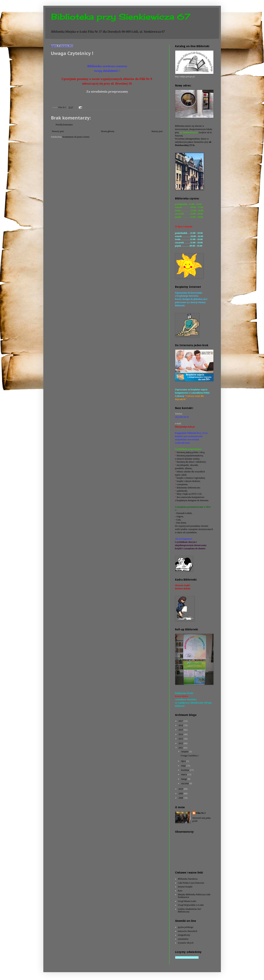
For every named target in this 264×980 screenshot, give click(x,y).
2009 (181, 794)
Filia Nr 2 (201, 813)
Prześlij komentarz (64, 125)
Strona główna (108, 131)
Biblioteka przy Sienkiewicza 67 (121, 17)
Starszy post (157, 131)
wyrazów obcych (186, 943)
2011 (181, 748)
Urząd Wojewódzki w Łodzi (191, 905)
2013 (181, 739)
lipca (184, 761)
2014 (181, 734)
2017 (181, 721)
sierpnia (185, 752)
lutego (184, 779)
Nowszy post (58, 131)
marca (184, 774)
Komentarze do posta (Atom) (76, 137)
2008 (181, 798)
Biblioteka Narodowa (188, 879)
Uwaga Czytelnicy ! (190, 756)
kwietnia (185, 770)
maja (184, 766)
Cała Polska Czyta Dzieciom (191, 883)
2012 (181, 743)
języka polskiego (186, 927)
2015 (181, 730)
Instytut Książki (185, 887)
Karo (180, 891)
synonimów (183, 939)
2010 (181, 789)
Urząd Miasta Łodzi (187, 901)
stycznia (185, 783)
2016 (181, 725)
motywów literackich (188, 931)
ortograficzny (184, 935)
